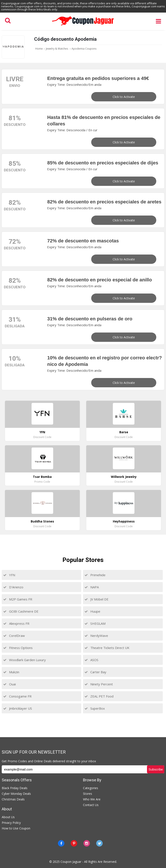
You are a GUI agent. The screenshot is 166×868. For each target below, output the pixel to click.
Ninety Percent (99, 684)
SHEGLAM (95, 623)
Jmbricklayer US (18, 708)
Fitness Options (18, 648)
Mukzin (11, 672)
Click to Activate (124, 97)
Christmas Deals (13, 799)
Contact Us (91, 805)
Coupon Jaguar (71, 862)
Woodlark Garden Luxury (25, 660)
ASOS (91, 660)
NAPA (92, 587)
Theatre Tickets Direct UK (107, 648)
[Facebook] (61, 843)
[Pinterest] (74, 843)
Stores (88, 794)
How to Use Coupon (16, 828)
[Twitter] (99, 843)
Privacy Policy (11, 823)
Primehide (95, 575)
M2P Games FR (18, 599)
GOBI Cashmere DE (21, 611)
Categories (91, 788)
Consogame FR (17, 696)
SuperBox (95, 708)
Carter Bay (95, 672)
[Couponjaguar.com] (83, 26)
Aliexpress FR (16, 623)
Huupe (92, 611)
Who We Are (92, 799)
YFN (9, 575)
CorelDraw (14, 636)
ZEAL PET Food (99, 696)
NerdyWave (96, 636)
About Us (8, 817)
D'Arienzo (13, 587)
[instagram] (87, 843)
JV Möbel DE (97, 599)
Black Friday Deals (15, 788)
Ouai (10, 684)
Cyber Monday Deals (16, 794)
